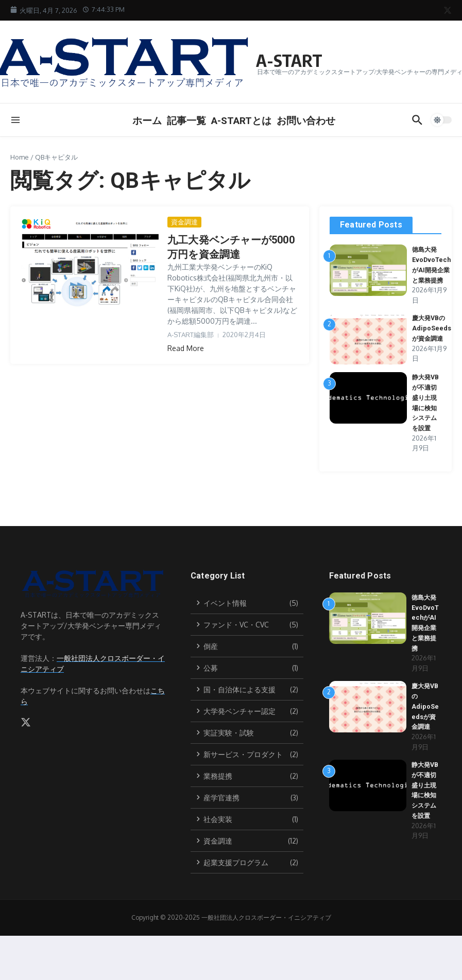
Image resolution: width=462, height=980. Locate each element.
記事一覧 (186, 121)
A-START (295, 59)
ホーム (147, 121)
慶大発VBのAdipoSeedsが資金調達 (432, 338)
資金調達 (184, 222)
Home (20, 157)
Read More (186, 348)
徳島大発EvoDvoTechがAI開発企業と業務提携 (432, 269)
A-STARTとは (241, 121)
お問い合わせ (306, 121)
